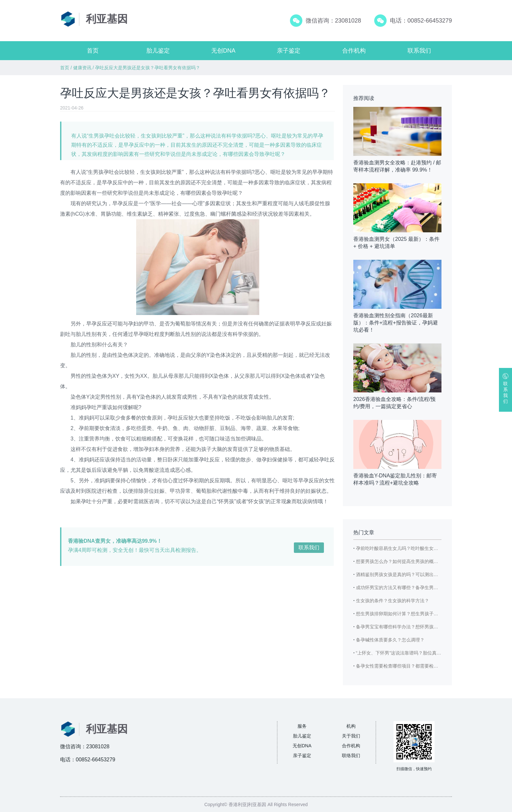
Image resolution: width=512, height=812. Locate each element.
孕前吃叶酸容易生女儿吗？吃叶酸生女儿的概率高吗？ (411, 548)
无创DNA (223, 51)
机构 (351, 726)
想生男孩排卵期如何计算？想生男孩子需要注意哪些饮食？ (415, 614)
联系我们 (419, 51)
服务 (302, 726)
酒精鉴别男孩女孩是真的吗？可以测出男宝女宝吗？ (408, 574)
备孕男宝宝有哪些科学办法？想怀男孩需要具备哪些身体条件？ (420, 627)
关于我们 (351, 736)
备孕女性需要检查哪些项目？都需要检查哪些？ (404, 666)
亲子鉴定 (289, 51)
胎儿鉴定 (158, 51)
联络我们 (351, 755)
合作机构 (354, 51)
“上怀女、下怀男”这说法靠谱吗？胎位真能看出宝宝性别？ (415, 653)
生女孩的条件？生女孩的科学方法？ (392, 601)
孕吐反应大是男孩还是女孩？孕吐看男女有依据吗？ (148, 68)
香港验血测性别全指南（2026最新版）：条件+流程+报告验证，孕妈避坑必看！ (396, 323)
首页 (93, 51)
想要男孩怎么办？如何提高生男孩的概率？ (399, 561)
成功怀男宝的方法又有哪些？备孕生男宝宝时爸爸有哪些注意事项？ (424, 588)
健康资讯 (82, 68)
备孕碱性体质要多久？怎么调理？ (390, 640)
